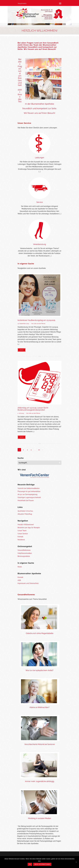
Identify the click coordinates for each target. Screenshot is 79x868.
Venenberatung (39, 244)
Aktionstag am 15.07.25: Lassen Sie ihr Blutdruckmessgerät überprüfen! (33, 409)
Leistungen (40, 158)
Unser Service (24, 123)
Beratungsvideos (24, 556)
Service (40, 202)
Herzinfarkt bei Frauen (26, 500)
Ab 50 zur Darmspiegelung (27, 494)
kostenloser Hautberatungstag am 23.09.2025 (36, 320)
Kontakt (20, 537)
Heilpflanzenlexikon (25, 553)
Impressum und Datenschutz (28, 583)
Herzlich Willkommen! (26, 525)
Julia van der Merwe (39, 324)
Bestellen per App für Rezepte (29, 528)
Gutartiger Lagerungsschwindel (29, 497)
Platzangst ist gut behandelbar (29, 491)
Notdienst (21, 540)
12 (39, 450)
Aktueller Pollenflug (25, 514)
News (20, 567)
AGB (19, 580)
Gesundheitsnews (24, 550)
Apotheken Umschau (25, 511)
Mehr (22, 350)
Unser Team (22, 531)
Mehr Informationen (42, 864)
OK (30, 864)
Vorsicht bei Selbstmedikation (29, 488)
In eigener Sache (26, 264)
